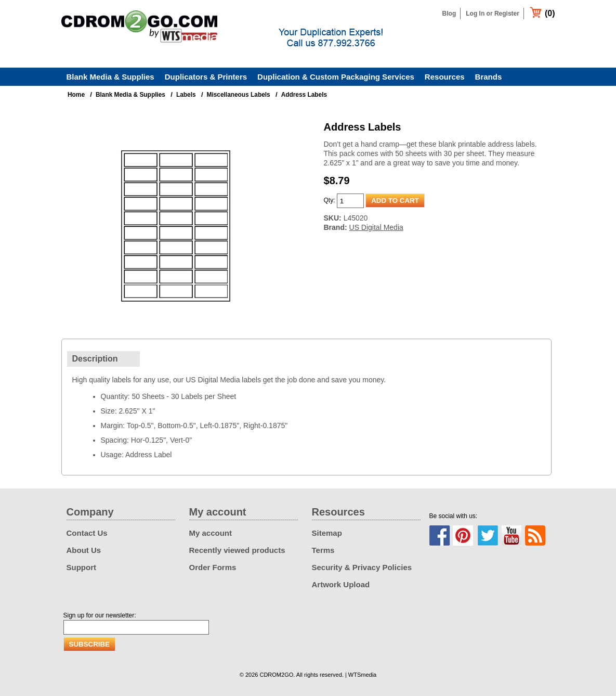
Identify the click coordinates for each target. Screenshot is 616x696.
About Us (84, 550)
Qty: (330, 200)
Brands (489, 77)
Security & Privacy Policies (362, 567)
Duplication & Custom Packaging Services (336, 77)
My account (211, 533)
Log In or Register (493, 14)
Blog (449, 14)
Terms (323, 550)
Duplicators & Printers (206, 77)
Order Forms (213, 567)
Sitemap (327, 533)
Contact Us (87, 533)
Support (82, 567)
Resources (445, 77)
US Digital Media (376, 227)
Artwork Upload (341, 584)
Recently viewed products (237, 550)
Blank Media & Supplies (110, 77)
